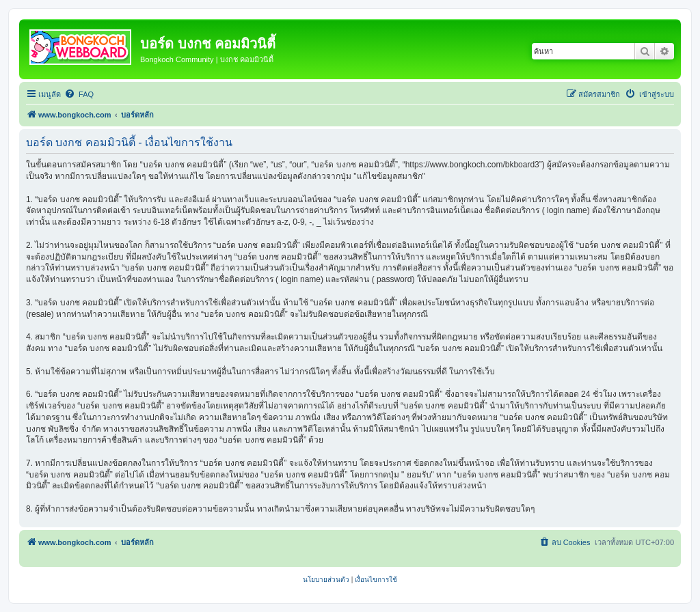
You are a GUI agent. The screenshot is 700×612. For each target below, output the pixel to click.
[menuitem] (79, 94)
